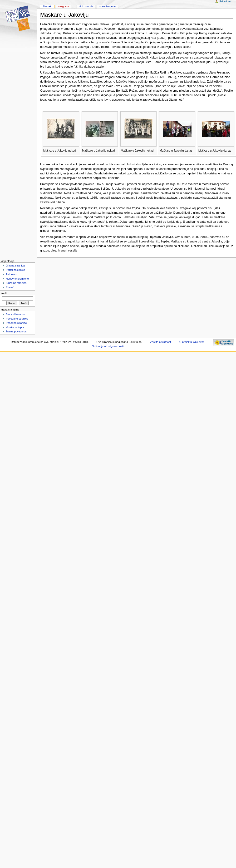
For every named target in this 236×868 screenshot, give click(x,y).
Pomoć (10, 287)
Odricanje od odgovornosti (108, 346)
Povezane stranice (17, 319)
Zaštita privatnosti (161, 342)
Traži (4, 293)
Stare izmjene (108, 6)
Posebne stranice (16, 323)
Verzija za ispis (15, 327)
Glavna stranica (15, 266)
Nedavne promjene (17, 279)
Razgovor (64, 6)
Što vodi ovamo (15, 314)
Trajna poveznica (16, 331)
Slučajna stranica (16, 283)
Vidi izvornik (86, 6)
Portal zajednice (15, 270)
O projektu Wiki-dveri (192, 342)
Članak (47, 6)
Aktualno (11, 274)
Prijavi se (225, 1)
